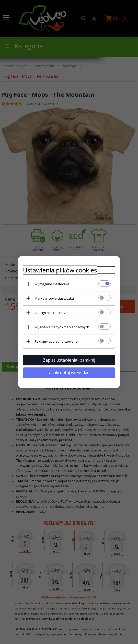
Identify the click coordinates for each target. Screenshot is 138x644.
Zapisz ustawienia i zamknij (69, 360)
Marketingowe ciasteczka (54, 298)
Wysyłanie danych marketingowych (62, 327)
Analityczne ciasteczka (52, 313)
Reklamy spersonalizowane (56, 341)
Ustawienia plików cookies (60, 270)
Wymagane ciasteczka (52, 284)
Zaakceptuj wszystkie (69, 373)
